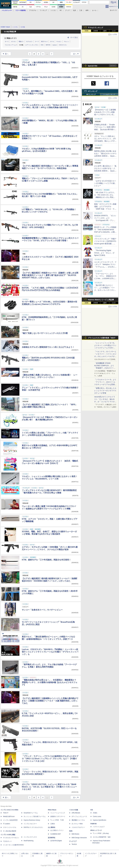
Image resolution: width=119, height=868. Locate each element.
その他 (21, 45)
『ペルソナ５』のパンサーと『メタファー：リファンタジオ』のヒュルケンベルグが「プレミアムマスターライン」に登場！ (105, 356)
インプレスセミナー (30, 824)
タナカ (52, 41)
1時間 (87, 31)
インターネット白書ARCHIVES (13, 845)
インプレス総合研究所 (10, 820)
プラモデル (33, 10)
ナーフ (37, 41)
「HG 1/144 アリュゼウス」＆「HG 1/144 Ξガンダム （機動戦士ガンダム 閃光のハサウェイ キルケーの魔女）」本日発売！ (105, 197)
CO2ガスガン (63, 45)
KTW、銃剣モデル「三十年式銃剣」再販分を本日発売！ (46, 560)
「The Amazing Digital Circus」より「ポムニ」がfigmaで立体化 (104, 253)
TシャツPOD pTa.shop (101, 833)
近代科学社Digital (56, 841)
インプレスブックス (30, 837)
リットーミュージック (58, 813)
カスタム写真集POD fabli (102, 837)
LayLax (55, 45)
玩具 (74, 10)
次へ (77, 54)
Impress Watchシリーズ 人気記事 (101, 300)
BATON (48, 45)
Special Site (93, 66)
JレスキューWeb (77, 824)
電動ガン (21, 41)
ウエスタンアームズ (11, 45)
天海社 (95, 813)
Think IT (6, 813)
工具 (81, 10)
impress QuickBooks (100, 820)
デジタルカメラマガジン (11, 838)
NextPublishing (29, 841)
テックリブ (73, 841)
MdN (71, 831)
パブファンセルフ (99, 827)
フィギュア (43, 10)
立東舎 (53, 824)
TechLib (74, 844)
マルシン (66, 41)
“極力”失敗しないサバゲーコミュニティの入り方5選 (45, 333)
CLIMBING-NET (56, 834)
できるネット (7, 841)
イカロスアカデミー (78, 827)
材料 (87, 10)
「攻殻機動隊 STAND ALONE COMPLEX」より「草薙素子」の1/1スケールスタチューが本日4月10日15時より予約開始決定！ (105, 368)
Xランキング (93, 91)
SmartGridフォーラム (31, 813)
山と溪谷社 (52, 827)
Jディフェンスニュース (79, 816)
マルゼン (59, 41)
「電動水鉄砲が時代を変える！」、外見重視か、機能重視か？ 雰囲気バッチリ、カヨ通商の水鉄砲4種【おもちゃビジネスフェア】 (50, 682)
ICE (92, 810)
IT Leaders (6, 824)
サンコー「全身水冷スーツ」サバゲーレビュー (42, 610)
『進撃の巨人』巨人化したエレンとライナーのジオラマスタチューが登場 (105, 391)
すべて (7, 41)
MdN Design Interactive (79, 838)
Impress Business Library (32, 820)
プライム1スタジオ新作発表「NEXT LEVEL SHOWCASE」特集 (102, 338)
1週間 (105, 31)
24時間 (96, 31)
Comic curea (97, 816)
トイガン (53, 10)
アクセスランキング (95, 28)
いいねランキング (109, 94)
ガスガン (14, 41)
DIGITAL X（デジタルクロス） (34, 827)
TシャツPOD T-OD (57, 820)
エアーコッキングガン (32, 45)
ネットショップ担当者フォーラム (35, 816)
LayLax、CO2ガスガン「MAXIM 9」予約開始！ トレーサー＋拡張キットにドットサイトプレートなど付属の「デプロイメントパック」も (50, 652)
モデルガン (29, 41)
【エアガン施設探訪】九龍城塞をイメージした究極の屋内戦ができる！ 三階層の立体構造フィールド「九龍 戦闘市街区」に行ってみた (50, 701)
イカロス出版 (74, 810)
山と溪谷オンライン (57, 830)
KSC (42, 45)
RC (61, 10)
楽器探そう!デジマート (58, 816)
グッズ (67, 10)
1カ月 (114, 31)
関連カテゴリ (12, 38)
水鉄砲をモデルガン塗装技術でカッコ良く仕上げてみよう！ (48, 347)
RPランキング (91, 94)
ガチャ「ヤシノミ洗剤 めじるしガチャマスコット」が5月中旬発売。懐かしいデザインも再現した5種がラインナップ (105, 141)
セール (94, 10)
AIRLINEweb (76, 813)
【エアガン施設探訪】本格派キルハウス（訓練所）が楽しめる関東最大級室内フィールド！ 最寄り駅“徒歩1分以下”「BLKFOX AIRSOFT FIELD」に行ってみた (50, 275)
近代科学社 (52, 838)
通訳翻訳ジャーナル (78, 820)
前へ (5, 54)
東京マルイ (45, 41)
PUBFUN (93, 824)
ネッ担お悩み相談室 (10, 831)
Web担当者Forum (9, 816)
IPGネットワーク (96, 830)
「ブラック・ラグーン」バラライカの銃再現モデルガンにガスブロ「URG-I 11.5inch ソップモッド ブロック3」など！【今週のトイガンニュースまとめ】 (50, 759)
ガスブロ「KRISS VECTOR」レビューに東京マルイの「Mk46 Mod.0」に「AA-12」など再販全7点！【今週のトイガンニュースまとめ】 (49, 787)
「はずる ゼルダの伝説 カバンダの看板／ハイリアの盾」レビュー (105, 183)
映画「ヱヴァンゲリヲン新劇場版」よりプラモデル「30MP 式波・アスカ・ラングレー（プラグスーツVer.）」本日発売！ (105, 209)
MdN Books (75, 834)
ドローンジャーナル (10, 827)
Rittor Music (52, 810)
